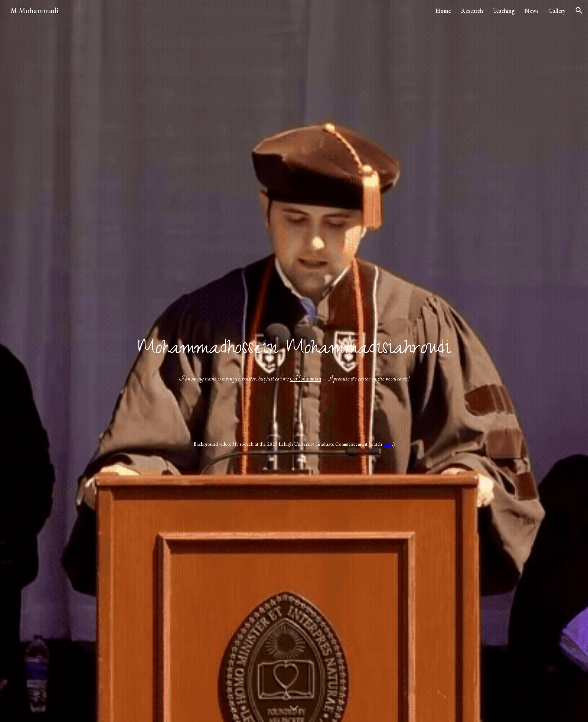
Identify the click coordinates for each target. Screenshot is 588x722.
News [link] (532, 11)
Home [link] (443, 11)
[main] (294, 359)
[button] (579, 11)
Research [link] (472, 11)
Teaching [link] (504, 11)
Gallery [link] (557, 11)
